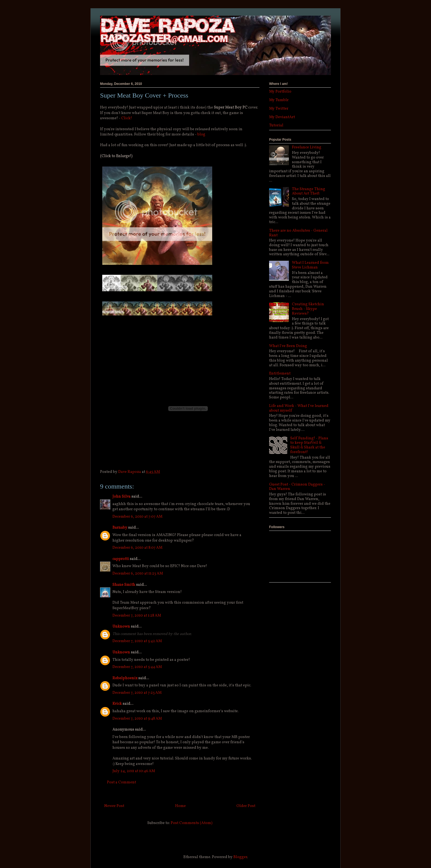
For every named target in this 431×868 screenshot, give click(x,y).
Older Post (246, 806)
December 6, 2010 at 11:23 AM (138, 574)
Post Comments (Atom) (192, 823)
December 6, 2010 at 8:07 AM (137, 548)
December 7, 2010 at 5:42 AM (137, 641)
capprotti (121, 559)
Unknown (121, 627)
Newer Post (114, 806)
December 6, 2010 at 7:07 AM (137, 517)
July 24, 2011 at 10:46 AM (134, 771)
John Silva (121, 497)
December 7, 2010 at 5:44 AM (137, 667)
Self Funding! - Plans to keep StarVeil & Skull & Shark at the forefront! (309, 445)
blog (201, 135)
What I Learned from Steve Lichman (310, 265)
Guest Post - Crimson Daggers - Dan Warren (297, 487)
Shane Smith (124, 585)
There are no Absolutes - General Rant (298, 233)
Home (180, 806)
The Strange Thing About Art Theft (309, 192)
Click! (127, 118)
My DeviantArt (282, 117)
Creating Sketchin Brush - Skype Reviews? (308, 309)
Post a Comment (121, 782)
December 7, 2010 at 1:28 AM (137, 616)
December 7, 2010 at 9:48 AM (137, 719)
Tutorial (276, 125)
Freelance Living (307, 147)
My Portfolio (280, 92)
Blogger (240, 857)
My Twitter (279, 109)
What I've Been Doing (288, 346)
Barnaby (120, 528)
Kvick (117, 704)
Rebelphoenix (125, 678)
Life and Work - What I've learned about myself (299, 408)
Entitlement (280, 374)
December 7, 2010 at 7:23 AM (137, 693)
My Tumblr (279, 100)
